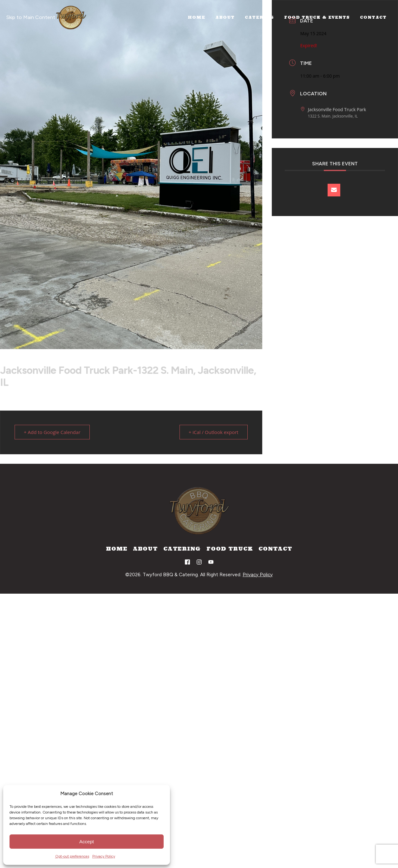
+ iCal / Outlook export (214, 432)
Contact (373, 17)
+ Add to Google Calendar (52, 432)
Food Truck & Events (317, 17)
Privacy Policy (104, 856)
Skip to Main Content (31, 17)
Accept (87, 842)
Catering (259, 17)
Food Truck (230, 549)
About (225, 17)
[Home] (71, 17)
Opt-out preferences (72, 856)
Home (196, 17)
